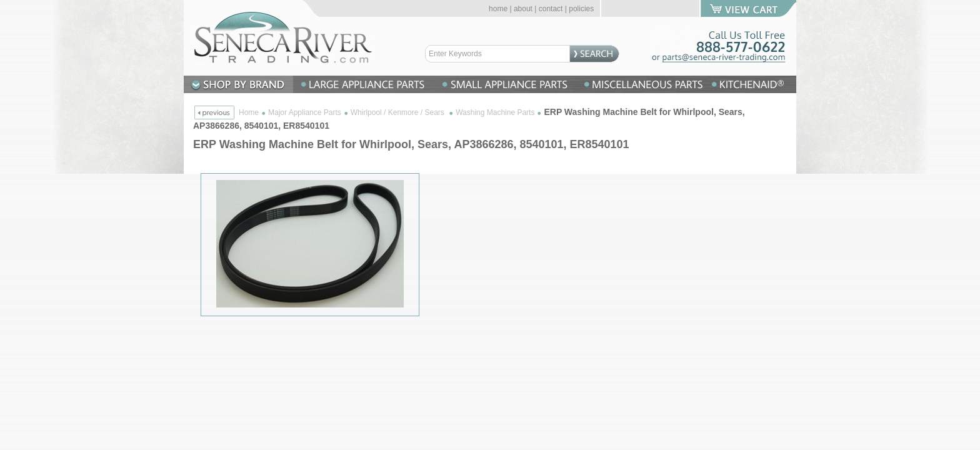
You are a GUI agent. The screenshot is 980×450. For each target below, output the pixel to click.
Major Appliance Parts (305, 112)
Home (249, 112)
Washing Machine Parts (495, 112)
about (523, 9)
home (498, 9)
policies (581, 9)
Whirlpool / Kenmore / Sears (398, 112)
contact (551, 9)
